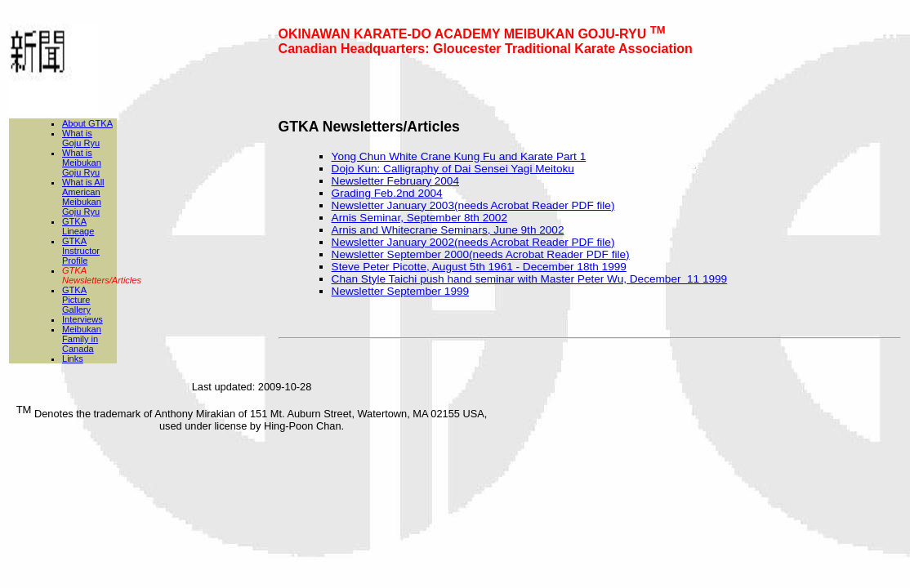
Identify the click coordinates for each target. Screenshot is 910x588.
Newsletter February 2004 (395, 181)
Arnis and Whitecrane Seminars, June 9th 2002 (448, 230)
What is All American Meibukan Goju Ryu (83, 197)
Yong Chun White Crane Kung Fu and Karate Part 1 (459, 156)
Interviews (83, 319)
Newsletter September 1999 (401, 291)
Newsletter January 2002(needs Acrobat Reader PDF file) (473, 242)
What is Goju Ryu (81, 138)
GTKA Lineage (78, 226)
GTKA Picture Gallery (76, 300)
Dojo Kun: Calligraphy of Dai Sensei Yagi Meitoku (453, 169)
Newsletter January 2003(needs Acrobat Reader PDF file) (473, 205)
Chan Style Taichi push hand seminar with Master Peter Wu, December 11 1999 (530, 279)
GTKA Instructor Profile (81, 251)
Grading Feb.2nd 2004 (387, 193)
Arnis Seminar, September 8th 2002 (419, 218)
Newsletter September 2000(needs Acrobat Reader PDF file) (481, 254)
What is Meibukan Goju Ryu (82, 163)
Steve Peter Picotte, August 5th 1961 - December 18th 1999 (479, 267)
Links (73, 359)
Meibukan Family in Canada (82, 339)
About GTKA (87, 123)
